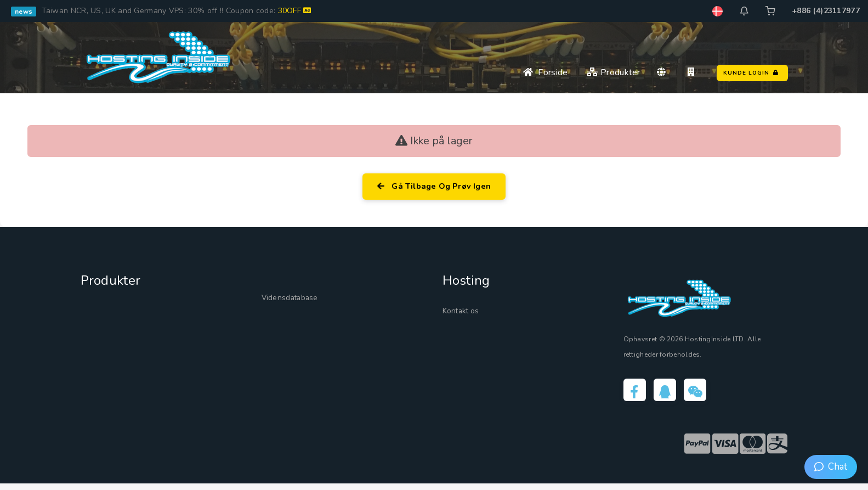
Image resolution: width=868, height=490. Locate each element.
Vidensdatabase (298, 300)
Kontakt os (466, 313)
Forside (545, 72)
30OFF (295, 11)
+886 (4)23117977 (826, 11)
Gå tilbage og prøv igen (434, 188)
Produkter (613, 72)
